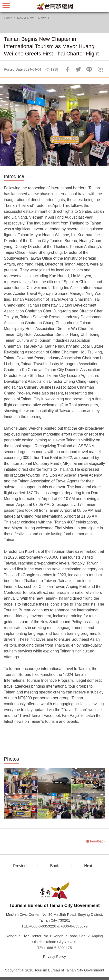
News (42, 18)
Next (88, 866)
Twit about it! (78, 69)
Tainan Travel (55, 6)
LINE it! (89, 69)
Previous (21, 866)
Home (8, 18)
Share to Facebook (67, 69)
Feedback (100, 69)
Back (55, 866)
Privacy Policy (54, 956)
